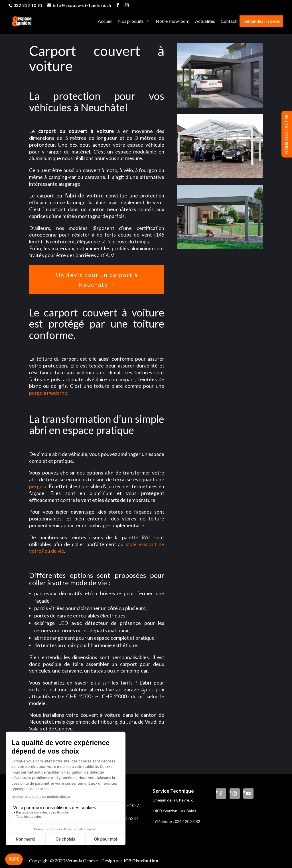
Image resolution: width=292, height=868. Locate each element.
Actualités (205, 22)
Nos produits (134, 22)
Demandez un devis (261, 22)
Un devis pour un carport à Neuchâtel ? (97, 280)
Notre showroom (173, 22)
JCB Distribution (141, 860)
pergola (38, 486)
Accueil (105, 22)
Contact (229, 22)
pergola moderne (48, 393)
